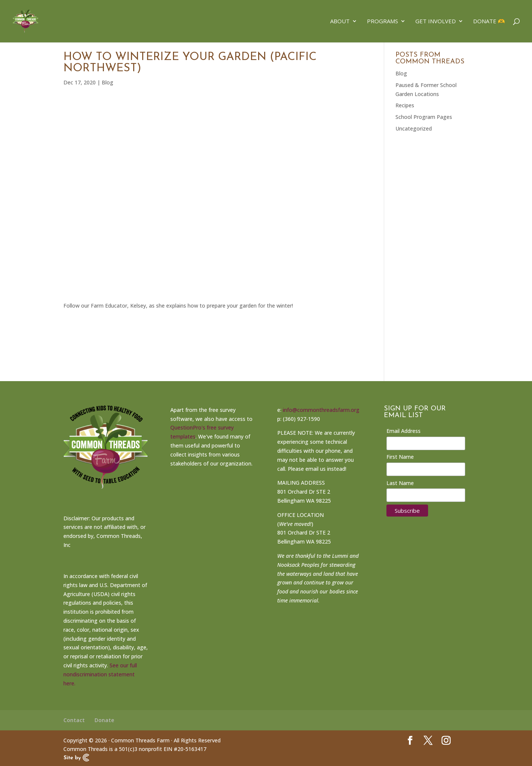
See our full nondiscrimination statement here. (100, 674)
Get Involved (436, 22)
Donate (104, 720)
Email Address (404, 431)
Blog (107, 82)
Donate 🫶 (489, 22)
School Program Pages (424, 117)
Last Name (400, 483)
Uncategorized (414, 128)
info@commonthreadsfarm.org (321, 410)
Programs (382, 22)
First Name (400, 457)
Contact (74, 720)
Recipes (405, 105)
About (340, 22)
